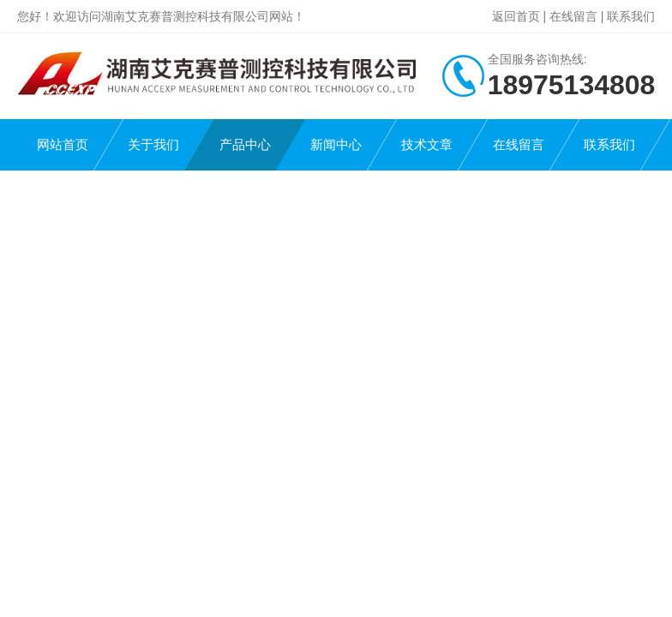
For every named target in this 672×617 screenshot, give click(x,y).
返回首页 (516, 16)
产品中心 (245, 144)
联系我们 (631, 16)
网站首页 (63, 144)
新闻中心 (336, 144)
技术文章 (427, 144)
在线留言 (573, 16)
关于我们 (153, 144)
